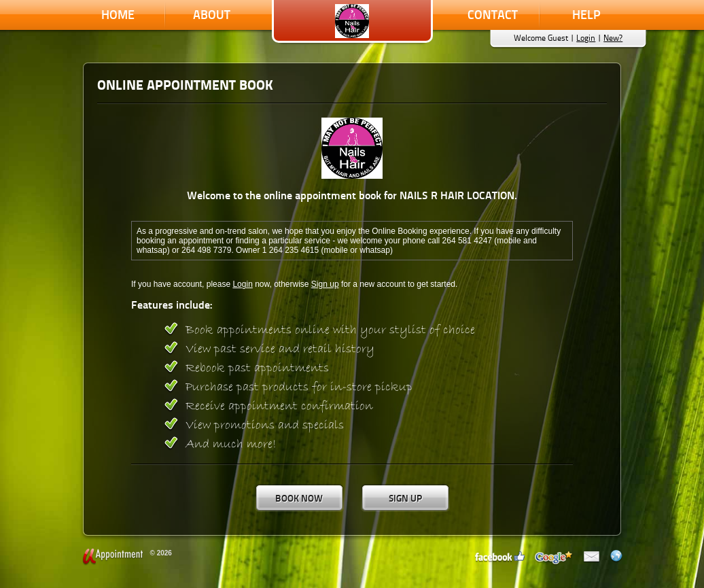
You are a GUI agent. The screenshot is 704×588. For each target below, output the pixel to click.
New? (613, 38)
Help (586, 15)
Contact (493, 15)
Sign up (325, 284)
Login (586, 38)
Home (118, 15)
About (212, 15)
